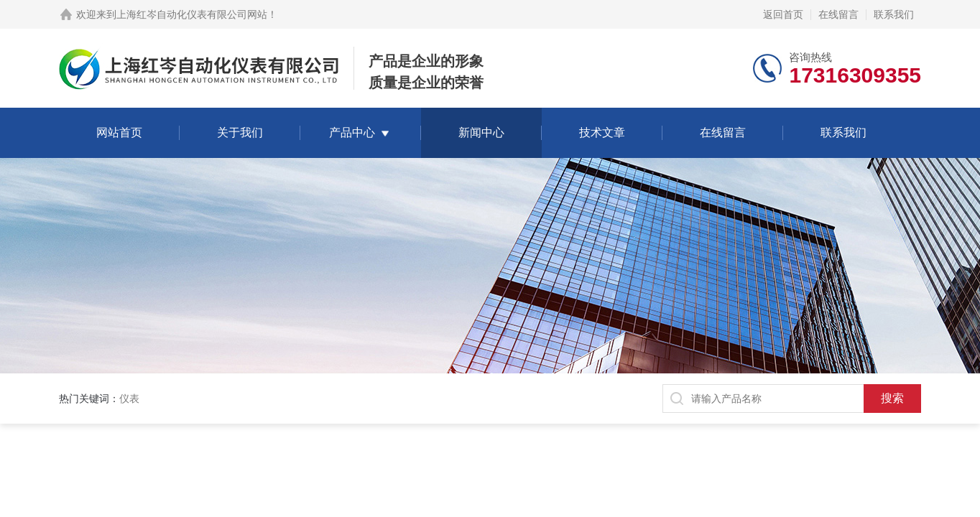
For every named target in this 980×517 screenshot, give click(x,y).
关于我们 (240, 132)
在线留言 (838, 14)
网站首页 (119, 132)
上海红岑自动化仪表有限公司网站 (192, 14)
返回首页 (783, 14)
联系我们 (894, 14)
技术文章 (602, 132)
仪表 (129, 399)
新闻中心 (481, 132)
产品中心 (352, 132)
